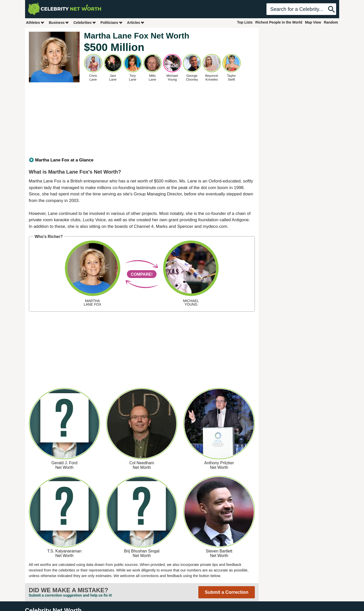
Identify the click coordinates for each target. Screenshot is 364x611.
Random (331, 22)
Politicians (112, 22)
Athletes (35, 22)
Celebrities (85, 22)
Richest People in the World (279, 22)
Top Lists (245, 22)
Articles (136, 22)
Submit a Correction (226, 592)
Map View (313, 22)
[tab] (142, 160)
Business (59, 22)
